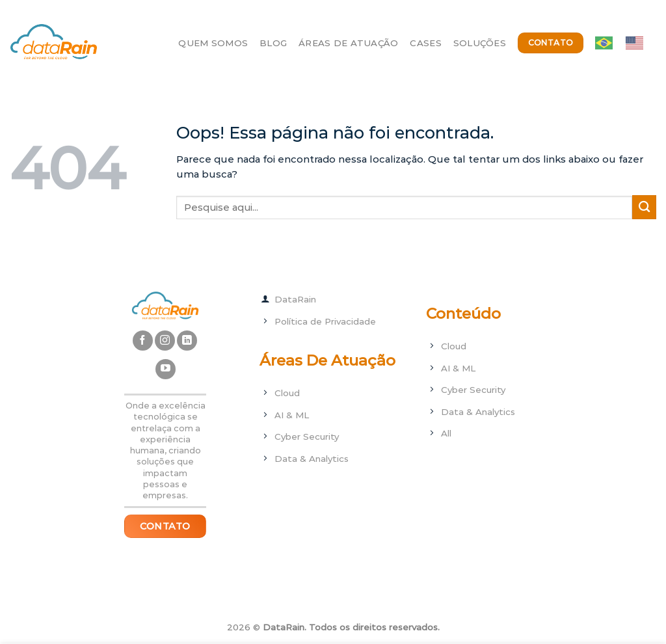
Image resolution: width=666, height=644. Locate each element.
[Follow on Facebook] (143, 341)
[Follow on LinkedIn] (187, 341)
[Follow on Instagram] (165, 341)
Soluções (480, 43)
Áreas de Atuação (348, 43)
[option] (638, 43)
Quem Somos (213, 43)
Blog (273, 43)
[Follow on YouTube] (166, 369)
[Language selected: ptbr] (626, 43)
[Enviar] (644, 207)
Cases (425, 43)
